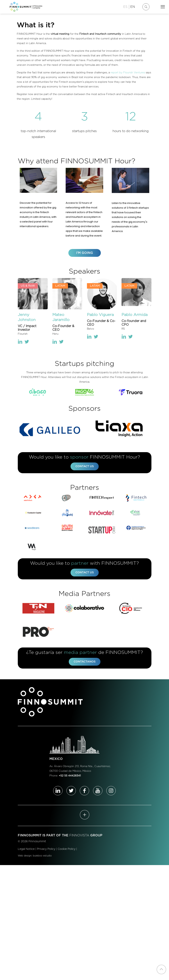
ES (125, 7)
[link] (38, 392)
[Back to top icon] (161, 969)
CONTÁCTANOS (85, 663)
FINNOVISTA (79, 837)
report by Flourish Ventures (128, 73)
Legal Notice (26, 850)
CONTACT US (85, 467)
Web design (25, 857)
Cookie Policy (67, 850)
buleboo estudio (42, 857)
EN (133, 7)
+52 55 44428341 (70, 777)
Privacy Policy (46, 850)
